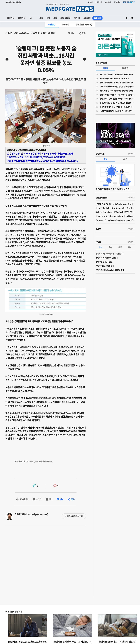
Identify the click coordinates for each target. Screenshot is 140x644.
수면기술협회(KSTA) (84, 24)
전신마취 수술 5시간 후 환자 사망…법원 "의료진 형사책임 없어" (117, 74)
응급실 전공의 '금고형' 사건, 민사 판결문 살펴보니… (117, 83)
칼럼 (105, 159)
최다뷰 (105, 68)
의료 (41, 18)
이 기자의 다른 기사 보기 (74, 516)
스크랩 (39, 499)
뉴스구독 (108, 2)
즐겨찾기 (117, 2)
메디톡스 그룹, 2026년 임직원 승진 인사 (110, 270)
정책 (48, 18)
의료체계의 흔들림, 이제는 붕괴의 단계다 (114, 78)
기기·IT (77, 18)
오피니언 (87, 18)
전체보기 (130, 154)
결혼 (110, 247)
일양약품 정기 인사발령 (104, 262)
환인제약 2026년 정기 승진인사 (107, 258)
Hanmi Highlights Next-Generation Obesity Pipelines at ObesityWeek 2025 (115, 208)
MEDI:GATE (129, 2)
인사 (100, 247)
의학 (55, 18)
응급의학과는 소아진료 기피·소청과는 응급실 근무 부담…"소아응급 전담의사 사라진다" (117, 95)
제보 (73, 33)
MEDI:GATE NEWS (70, 8)
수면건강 (52, 24)
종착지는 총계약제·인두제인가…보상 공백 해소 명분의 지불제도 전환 (117, 107)
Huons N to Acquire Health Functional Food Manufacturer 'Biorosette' (115, 216)
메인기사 (11, 18)
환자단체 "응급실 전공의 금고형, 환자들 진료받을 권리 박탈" (117, 103)
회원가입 (99, 2)
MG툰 (125, 159)
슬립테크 (97, 18)
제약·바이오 (65, 18)
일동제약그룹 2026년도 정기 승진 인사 (109, 254)
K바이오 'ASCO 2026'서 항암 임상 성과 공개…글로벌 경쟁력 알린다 (117, 87)
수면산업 (65, 24)
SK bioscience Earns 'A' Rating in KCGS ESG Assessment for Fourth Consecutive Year (115, 212)
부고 (130, 247)
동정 (120, 247)
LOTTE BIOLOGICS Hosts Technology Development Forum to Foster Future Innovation (115, 204)
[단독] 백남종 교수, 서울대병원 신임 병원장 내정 (117, 91)
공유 (84, 33)
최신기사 (22, 18)
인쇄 (51, 499)
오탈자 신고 (24, 499)
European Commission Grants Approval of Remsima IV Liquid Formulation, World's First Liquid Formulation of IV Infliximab (115, 220)
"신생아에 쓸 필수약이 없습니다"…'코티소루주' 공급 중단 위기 (117, 111)
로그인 (90, 2)
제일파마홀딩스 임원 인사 (105, 266)
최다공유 (125, 68)
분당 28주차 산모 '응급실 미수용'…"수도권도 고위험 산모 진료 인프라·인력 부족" (117, 99)
